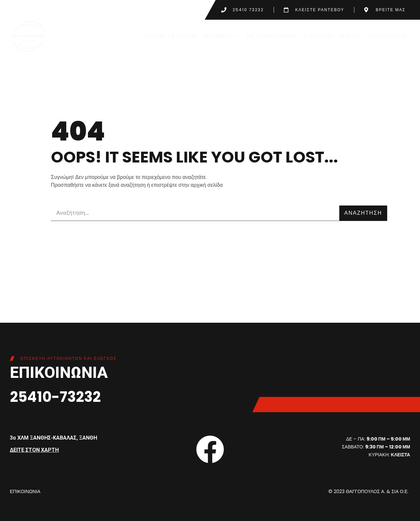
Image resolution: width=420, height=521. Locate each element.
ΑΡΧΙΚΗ (154, 36)
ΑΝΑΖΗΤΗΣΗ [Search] (363, 213)
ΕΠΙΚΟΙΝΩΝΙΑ (388, 36)
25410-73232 (60, 396)
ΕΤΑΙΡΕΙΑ (184, 36)
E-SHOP (351, 36)
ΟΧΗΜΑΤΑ (222, 36)
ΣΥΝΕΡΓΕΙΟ (318, 36)
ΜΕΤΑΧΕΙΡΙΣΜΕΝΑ (272, 36)
